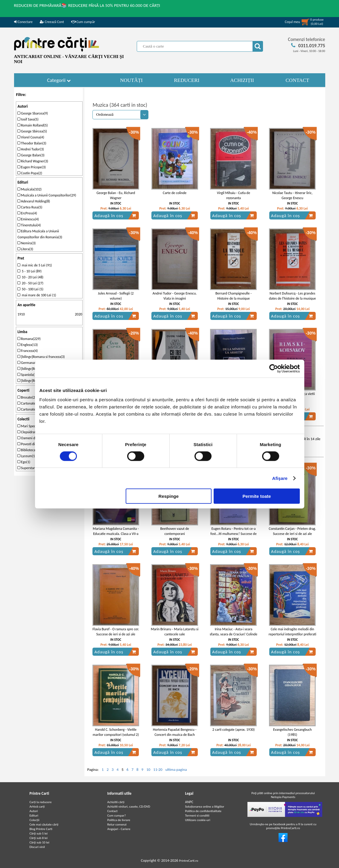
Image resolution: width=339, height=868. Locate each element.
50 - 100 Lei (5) (30, 289)
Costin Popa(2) (30, 173)
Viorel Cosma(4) (31, 137)
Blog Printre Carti (41, 829)
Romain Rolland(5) (32, 125)
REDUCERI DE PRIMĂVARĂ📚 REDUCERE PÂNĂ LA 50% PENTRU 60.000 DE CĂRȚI (87, 5)
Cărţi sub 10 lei (39, 842)
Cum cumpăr (83, 22)
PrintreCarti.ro (188, 861)
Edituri (34, 816)
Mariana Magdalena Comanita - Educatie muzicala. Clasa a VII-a (116, 531)
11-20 (158, 769)
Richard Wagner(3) (33, 161)
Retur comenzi (117, 824)
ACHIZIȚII (242, 80)
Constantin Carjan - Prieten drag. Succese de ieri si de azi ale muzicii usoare (292, 534)
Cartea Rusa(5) (30, 207)
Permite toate (257, 496)
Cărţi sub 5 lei (39, 833)
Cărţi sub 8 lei (39, 838)
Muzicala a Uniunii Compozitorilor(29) (47, 195)
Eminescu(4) (28, 219)
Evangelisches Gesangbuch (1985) (292, 732)
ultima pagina (176, 769)
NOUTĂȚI (131, 80)
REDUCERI (187, 80)
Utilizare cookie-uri (198, 820)
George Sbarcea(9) (33, 113)
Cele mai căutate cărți (44, 824)
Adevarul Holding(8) (34, 201)
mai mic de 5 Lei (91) (35, 265)
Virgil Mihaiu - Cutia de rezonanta (234, 195)
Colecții (35, 820)
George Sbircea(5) (32, 131)
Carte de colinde (175, 193)
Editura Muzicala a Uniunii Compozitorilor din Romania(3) (40, 234)
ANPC (189, 802)
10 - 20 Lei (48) (30, 277)
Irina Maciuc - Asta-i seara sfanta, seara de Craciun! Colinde (234, 632)
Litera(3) (25, 249)
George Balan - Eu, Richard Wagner (116, 195)
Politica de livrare (119, 820)
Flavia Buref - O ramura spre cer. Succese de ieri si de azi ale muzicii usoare (116, 634)
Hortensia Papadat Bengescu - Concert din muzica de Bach (175, 732)
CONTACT (298, 80)
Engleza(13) (28, 345)
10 (148, 769)
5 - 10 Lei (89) (29, 271)
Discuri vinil (37, 847)
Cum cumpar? (117, 816)
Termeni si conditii (197, 816)
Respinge (169, 496)
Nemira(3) (26, 243)
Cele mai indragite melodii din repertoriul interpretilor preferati (292, 632)
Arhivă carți (37, 807)
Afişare (280, 478)
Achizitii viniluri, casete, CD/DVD (129, 807)
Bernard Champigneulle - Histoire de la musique (234, 296)
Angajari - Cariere (119, 829)
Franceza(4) (28, 351)
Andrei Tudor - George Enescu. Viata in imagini (175, 296)
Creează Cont (52, 22)
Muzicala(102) (29, 189)
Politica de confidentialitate (203, 811)
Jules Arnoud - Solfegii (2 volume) (116, 296)
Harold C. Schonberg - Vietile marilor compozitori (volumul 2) (116, 732)
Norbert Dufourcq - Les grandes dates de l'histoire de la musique (292, 296)
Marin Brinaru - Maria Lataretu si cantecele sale (175, 632)
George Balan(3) (31, 155)
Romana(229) (29, 339)
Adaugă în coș (115, 216)
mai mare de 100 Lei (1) (37, 295)
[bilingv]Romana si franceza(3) (41, 357)
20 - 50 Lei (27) (30, 283)
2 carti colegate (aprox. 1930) (234, 730)
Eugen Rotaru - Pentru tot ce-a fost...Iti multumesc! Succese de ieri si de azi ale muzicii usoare (233, 534)
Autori (34, 811)
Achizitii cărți (116, 802)
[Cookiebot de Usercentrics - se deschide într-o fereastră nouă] (274, 368)
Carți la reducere (41, 802)
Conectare (23, 22)
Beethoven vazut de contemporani (175, 531)
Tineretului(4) (29, 225)
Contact (113, 811)
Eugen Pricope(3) (32, 167)
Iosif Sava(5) (28, 119)
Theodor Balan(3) (32, 143)
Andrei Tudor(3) (31, 149)
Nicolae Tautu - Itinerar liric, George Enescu (292, 195)
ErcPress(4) (27, 213)
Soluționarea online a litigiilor (205, 807)
